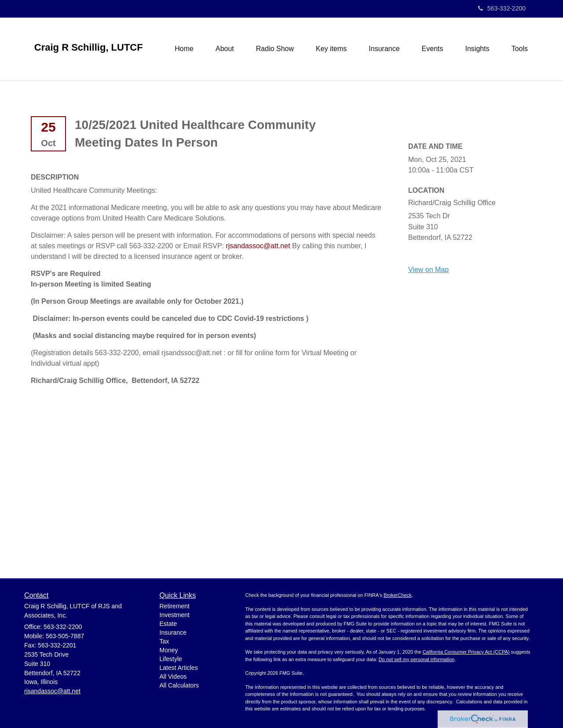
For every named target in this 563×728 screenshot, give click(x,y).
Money (169, 650)
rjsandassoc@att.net (258, 246)
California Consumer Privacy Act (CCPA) (466, 652)
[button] (225, 49)
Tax (165, 641)
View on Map (428, 270)
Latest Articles (179, 668)
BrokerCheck (398, 595)
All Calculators (179, 685)
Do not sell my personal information (417, 659)
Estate (168, 624)
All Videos (173, 677)
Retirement (175, 606)
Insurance (173, 632)
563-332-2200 (502, 8)
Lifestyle (171, 659)
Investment (175, 615)
